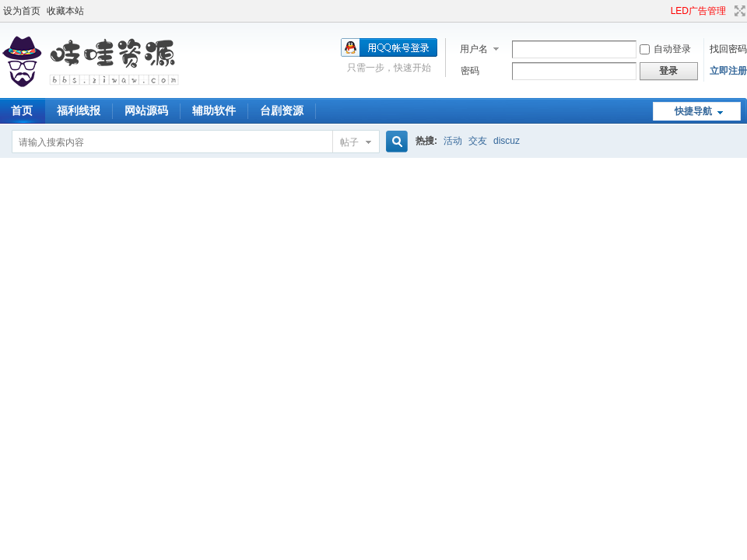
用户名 (474, 49)
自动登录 (665, 49)
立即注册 (728, 71)
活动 (453, 141)
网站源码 (146, 110)
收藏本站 (65, 11)
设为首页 (22, 11)
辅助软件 (214, 110)
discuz (507, 141)
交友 (478, 141)
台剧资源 (282, 110)
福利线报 (79, 110)
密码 (470, 71)
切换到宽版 (738, 11)
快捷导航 (693, 111)
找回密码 (728, 49)
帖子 (349, 142)
